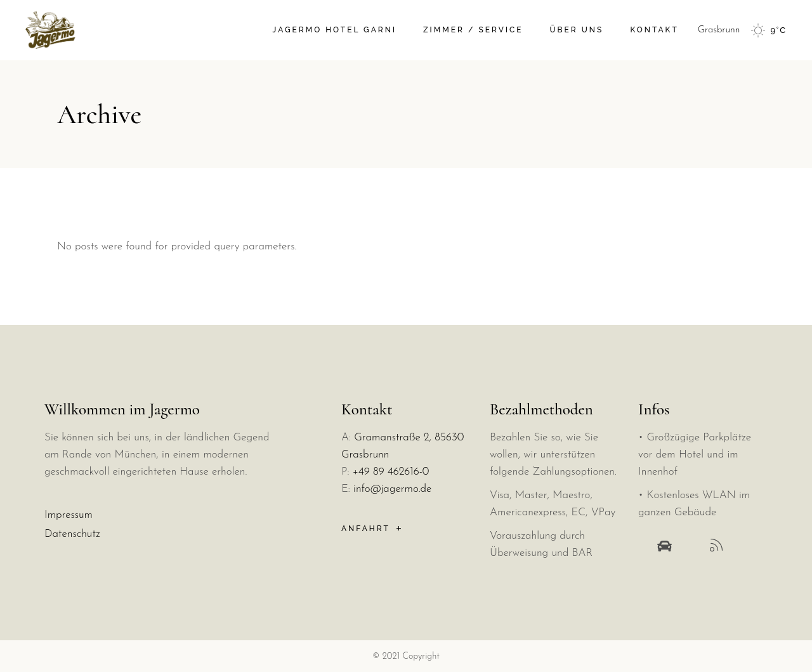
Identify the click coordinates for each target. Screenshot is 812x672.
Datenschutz (72, 534)
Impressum (69, 515)
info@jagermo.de (392, 489)
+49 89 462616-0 (391, 472)
